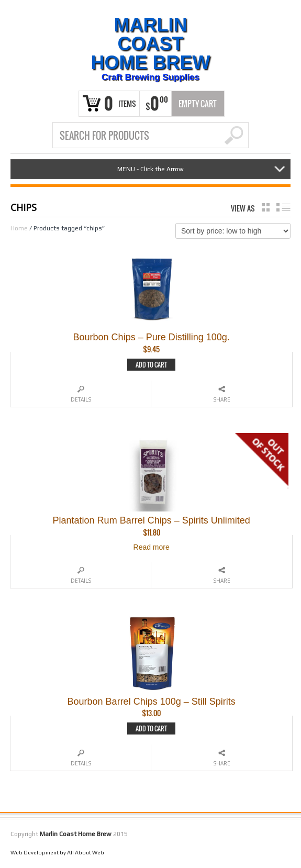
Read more (152, 547)
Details (81, 399)
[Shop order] (233, 231)
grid (266, 207)
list (283, 207)
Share (222, 399)
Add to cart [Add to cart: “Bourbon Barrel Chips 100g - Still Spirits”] (151, 728)
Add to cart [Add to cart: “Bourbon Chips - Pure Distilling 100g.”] (151, 365)
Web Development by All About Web (57, 852)
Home (19, 228)
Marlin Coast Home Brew (151, 44)
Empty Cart (198, 104)
